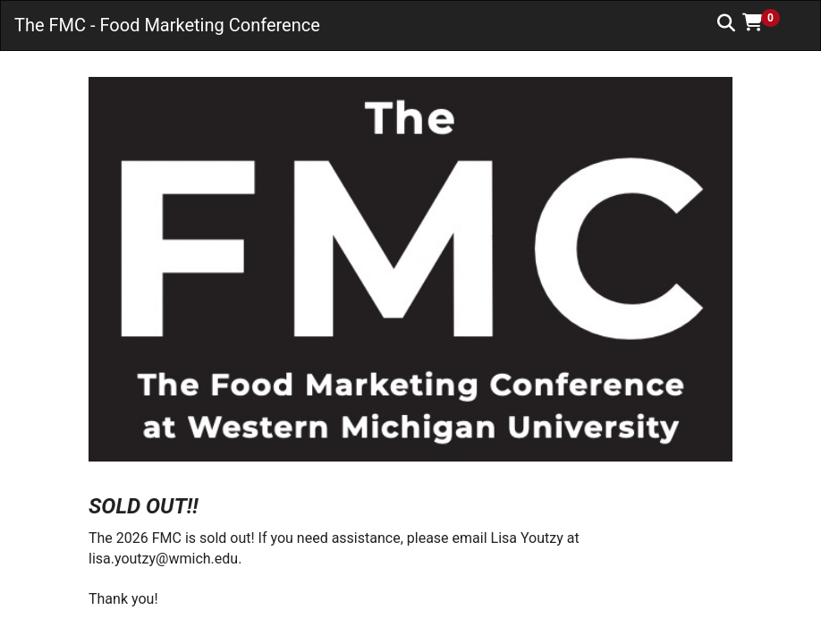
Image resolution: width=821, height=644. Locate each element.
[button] (767, 22)
